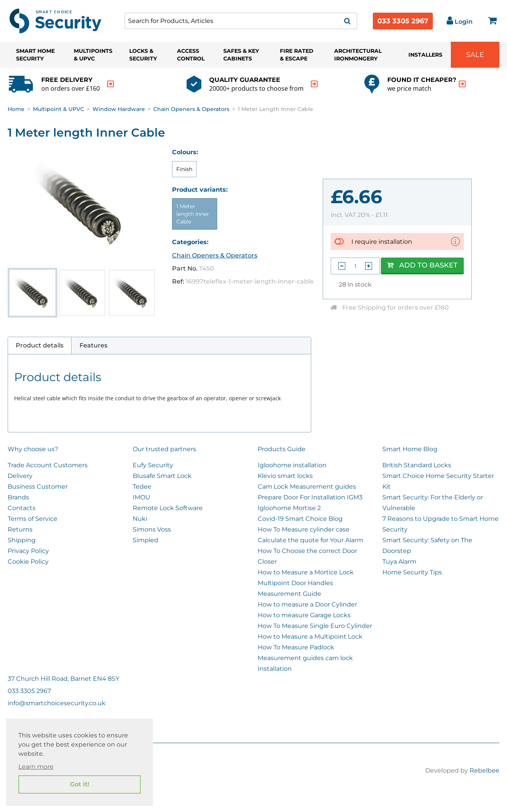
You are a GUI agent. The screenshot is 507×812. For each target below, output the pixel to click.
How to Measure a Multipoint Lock (310, 637)
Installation (275, 669)
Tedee (142, 487)
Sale (475, 55)
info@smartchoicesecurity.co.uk (57, 703)
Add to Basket (422, 265)
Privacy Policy (28, 551)
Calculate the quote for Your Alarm (310, 540)
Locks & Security (143, 55)
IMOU (141, 497)
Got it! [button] (80, 784)
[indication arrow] (110, 84)
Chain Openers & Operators (191, 109)
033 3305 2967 (403, 21)
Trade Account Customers (48, 465)
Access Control (191, 55)
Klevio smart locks (285, 476)
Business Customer (38, 487)
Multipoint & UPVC (58, 109)
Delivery (20, 476)
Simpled (145, 540)
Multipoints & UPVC (93, 55)
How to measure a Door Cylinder (307, 604)
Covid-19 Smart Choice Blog (300, 519)
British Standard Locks (417, 465)
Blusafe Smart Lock (162, 476)
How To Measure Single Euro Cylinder (315, 626)
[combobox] (241, 21)
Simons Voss (152, 529)
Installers (425, 55)
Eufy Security (153, 465)
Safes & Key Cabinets (241, 55)
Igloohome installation (292, 465)
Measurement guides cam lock (305, 658)
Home (16, 109)
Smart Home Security (35, 55)
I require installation (382, 241)
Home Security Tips (412, 572)
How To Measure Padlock (296, 647)
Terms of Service (32, 519)
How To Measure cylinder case (304, 529)
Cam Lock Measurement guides (307, 487)
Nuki (140, 519)
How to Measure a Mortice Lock (306, 572)
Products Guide (282, 449)
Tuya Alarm (399, 562)
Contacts (22, 508)
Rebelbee (484, 770)
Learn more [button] (36, 767)
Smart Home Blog (410, 449)
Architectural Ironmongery (358, 55)
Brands (18, 497)
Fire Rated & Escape (297, 55)
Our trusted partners (164, 449)
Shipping (22, 540)
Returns (20, 529)
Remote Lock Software (168, 508)
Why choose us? (33, 449)
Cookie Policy (28, 562)
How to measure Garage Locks (304, 615)
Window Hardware (119, 109)
